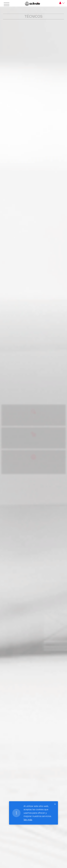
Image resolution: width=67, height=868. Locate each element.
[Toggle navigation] (7, 4)
